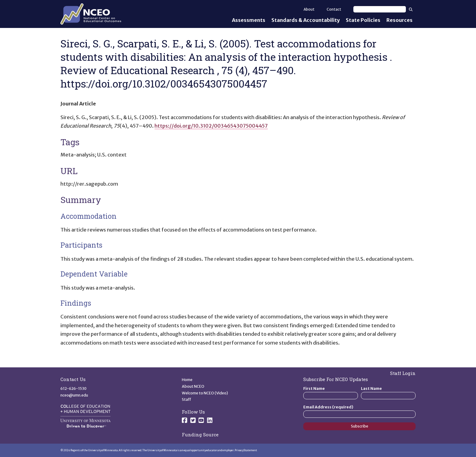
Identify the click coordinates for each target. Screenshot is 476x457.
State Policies (363, 20)
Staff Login (403, 373)
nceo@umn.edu (74, 395)
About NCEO (193, 386)
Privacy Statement (246, 450)
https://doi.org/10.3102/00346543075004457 (211, 126)
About (309, 9)
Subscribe (360, 426)
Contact (334, 9)
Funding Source (200, 435)
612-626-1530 (73, 388)
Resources (399, 20)
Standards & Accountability (306, 20)
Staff (187, 399)
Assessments (249, 20)
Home (187, 380)
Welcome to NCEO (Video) (205, 393)
